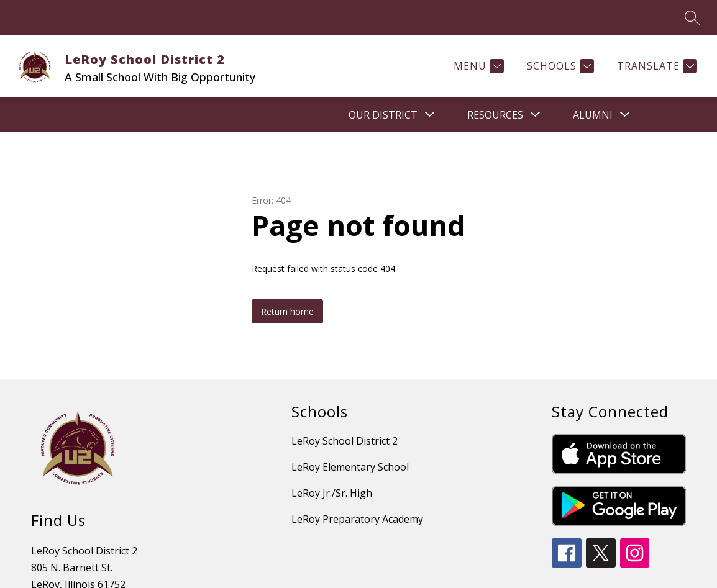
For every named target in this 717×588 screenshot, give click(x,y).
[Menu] (477, 66)
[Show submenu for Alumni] (593, 115)
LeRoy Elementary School (350, 467)
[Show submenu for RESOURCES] (495, 115)
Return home (287, 311)
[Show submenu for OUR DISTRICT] (383, 115)
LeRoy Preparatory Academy (357, 519)
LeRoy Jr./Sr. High (332, 493)
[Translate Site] (655, 66)
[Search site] (692, 17)
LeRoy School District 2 (345, 441)
